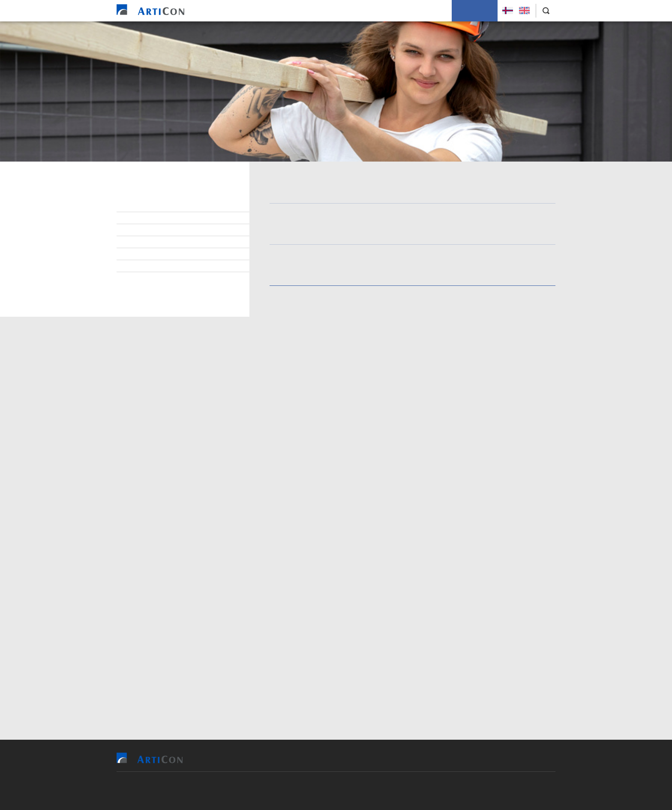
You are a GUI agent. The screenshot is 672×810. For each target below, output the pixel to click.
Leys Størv (475, 11)
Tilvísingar (317, 11)
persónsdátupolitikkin (386, 642)
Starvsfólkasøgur (157, 254)
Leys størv (145, 206)
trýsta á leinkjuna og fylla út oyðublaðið (480, 317)
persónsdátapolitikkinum (313, 564)
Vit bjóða (275, 11)
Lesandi (140, 218)
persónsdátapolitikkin (312, 456)
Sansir (385, 791)
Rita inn (351, 377)
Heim (242, 11)
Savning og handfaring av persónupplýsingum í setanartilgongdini (167, 285)
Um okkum (430, 11)
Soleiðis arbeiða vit (374, 11)
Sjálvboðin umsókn (157, 266)
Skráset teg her (489, 342)
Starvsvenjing (150, 242)
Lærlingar (144, 230)
